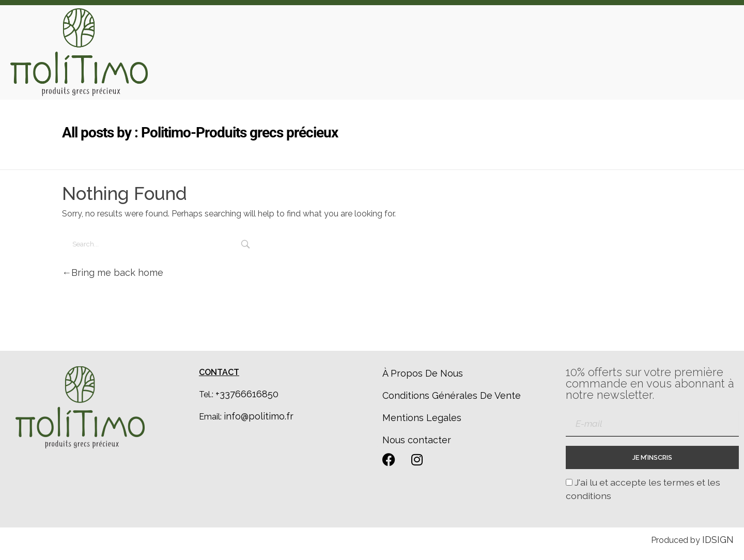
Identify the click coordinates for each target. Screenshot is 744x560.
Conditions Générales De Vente (452, 395)
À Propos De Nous (423, 373)
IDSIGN (718, 540)
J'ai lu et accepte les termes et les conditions (643, 489)
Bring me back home (113, 273)
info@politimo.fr (259, 416)
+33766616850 (247, 394)
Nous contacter (417, 440)
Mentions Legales (422, 418)
